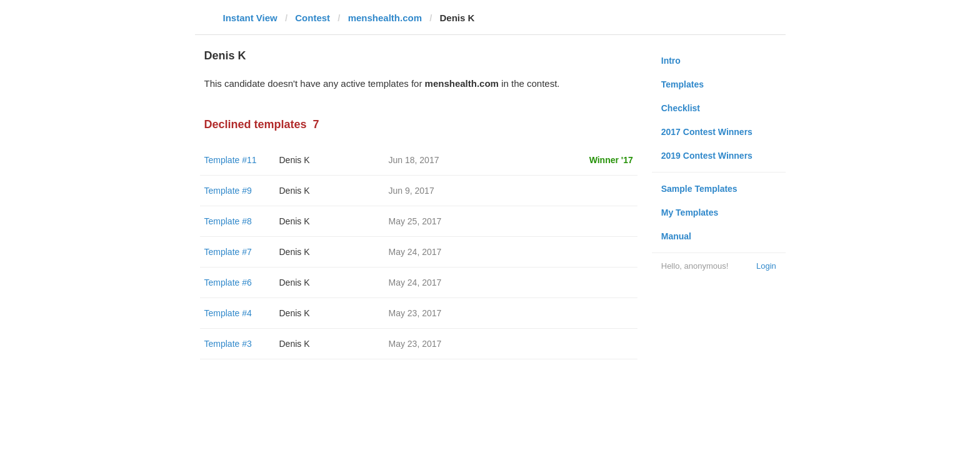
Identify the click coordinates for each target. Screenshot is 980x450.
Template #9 (228, 191)
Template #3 (228, 344)
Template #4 (228, 313)
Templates (682, 84)
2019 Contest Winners (707, 156)
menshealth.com (385, 18)
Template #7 (228, 252)
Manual (676, 236)
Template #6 (228, 282)
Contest (312, 18)
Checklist (681, 108)
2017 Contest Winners (707, 132)
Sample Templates (699, 189)
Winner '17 (611, 160)
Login (766, 266)
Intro (671, 61)
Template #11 (231, 160)
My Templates (690, 212)
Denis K (295, 160)
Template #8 (228, 221)
